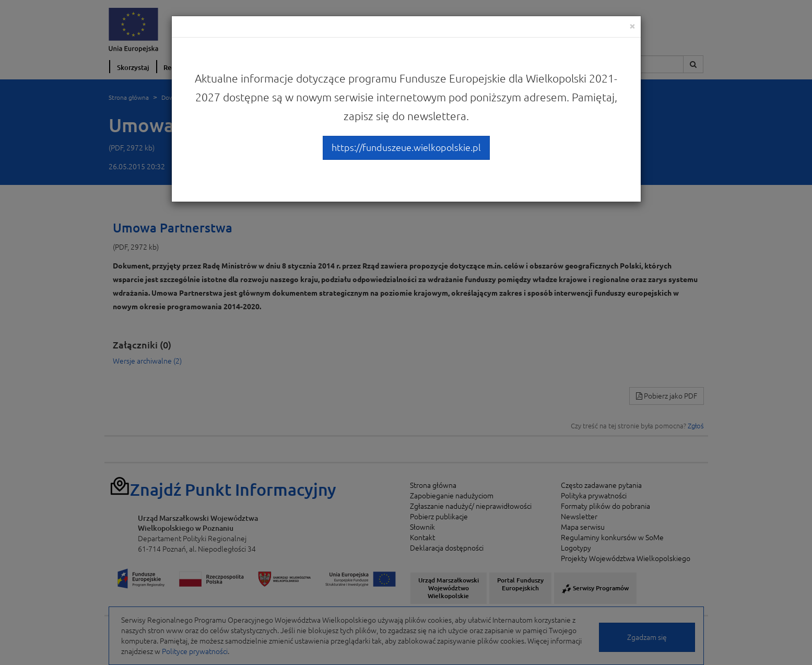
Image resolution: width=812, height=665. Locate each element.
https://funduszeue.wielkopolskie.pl (406, 147)
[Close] (632, 26)
